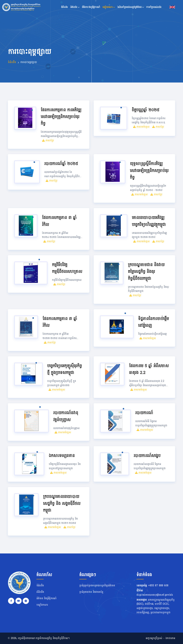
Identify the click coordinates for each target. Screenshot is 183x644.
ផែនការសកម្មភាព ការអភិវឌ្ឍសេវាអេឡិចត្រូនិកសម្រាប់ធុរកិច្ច (61, 117)
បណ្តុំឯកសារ (109, 7)
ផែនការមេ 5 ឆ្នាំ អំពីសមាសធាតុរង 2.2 (149, 369)
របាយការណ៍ (144, 413)
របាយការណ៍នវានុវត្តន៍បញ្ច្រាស (66, 416)
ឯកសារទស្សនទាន (62, 456)
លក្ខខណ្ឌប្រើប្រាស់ (154, 638)
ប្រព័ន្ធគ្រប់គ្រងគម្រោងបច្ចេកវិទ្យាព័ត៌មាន (97, 586)
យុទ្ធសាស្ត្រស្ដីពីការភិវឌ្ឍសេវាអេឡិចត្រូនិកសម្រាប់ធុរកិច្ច (149, 171)
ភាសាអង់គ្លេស (141, 127)
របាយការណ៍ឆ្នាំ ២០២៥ (61, 164)
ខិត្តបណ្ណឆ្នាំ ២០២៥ (145, 110)
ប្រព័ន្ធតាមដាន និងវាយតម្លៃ (91, 592)
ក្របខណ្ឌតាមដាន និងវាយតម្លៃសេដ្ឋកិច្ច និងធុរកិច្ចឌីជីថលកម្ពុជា (146, 272)
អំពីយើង (75, 7)
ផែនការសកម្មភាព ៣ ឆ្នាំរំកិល (59, 221)
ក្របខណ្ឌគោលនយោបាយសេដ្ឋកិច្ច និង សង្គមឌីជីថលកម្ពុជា (62, 504)
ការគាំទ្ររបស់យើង (154, 7)
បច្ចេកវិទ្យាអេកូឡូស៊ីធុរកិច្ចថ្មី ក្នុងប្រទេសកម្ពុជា (65, 369)
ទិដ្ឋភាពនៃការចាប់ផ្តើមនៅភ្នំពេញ (154, 322)
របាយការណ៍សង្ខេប (147, 456)
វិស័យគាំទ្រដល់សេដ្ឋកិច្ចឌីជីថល (131, 7)
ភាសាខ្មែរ (48, 141)
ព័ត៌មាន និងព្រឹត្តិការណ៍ (91, 7)
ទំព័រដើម (64, 7)
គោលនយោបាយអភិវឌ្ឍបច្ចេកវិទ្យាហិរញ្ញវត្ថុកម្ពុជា (149, 221)
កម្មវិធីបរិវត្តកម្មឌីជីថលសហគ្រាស (67, 268)
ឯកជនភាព (170, 638)
